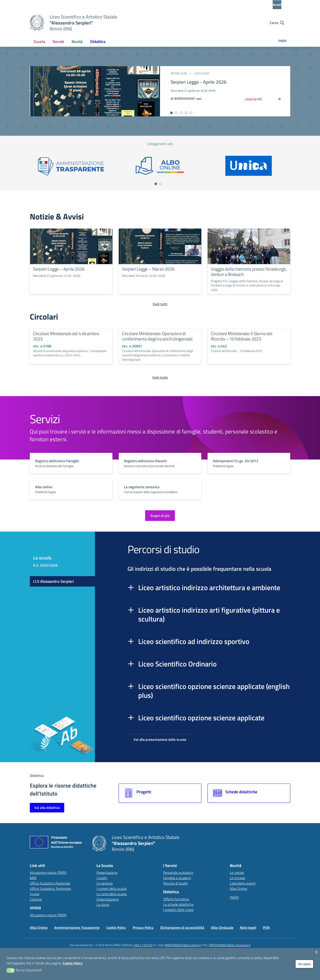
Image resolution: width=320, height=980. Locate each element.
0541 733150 (143, 945)
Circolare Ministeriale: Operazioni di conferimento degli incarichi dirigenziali (157, 336)
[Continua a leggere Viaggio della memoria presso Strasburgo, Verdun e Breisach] (249, 246)
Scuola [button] (39, 42)
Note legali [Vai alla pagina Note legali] (248, 927)
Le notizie (237, 873)
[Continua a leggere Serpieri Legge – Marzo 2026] (160, 246)
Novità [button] (77, 42)
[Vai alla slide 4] (186, 113)
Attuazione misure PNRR (48, 873)
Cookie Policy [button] (73, 963)
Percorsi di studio (175, 883)
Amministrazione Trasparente (77, 927)
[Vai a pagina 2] (161, 184)
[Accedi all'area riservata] (281, 5)
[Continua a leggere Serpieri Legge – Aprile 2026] (71, 246)
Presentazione (107, 873)
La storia (103, 905)
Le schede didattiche (178, 904)
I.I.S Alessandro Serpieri (53, 581)
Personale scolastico (178, 873)
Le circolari (238, 878)
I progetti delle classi (178, 910)
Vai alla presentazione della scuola (160, 739)
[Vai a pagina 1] (156, 184)
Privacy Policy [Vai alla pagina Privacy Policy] (143, 927)
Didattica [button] (98, 42)
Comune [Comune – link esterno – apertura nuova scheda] (36, 899)
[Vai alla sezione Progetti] (160, 793)
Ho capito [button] (304, 964)
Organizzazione (108, 899)
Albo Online (238, 889)
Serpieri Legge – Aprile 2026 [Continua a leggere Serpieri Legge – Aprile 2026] (59, 269)
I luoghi (102, 878)
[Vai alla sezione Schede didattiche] (249, 793)
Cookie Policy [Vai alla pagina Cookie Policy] (116, 927)
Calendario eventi (243, 883)
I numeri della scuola (112, 889)
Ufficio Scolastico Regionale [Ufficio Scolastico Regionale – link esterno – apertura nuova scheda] (50, 883)
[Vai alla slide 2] (176, 113)
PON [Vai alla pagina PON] (266, 927)
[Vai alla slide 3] (181, 113)
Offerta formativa (176, 899)
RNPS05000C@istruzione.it (183, 945)
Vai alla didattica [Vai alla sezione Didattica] (47, 808)
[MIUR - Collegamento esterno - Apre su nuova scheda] (54, 4)
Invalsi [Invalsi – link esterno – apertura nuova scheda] (35, 894)
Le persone (105, 883)
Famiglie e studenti (177, 878)
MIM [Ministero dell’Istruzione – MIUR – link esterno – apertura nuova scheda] (33, 878)
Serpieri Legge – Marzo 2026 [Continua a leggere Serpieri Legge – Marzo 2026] (148, 269)
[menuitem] (39, 42)
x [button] (316, 951)
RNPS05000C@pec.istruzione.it (230, 945)
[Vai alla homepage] (37, 23)
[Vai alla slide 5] (191, 113)
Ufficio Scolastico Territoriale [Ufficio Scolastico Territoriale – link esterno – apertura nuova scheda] (50, 889)
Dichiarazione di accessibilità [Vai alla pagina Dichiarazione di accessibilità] (182, 927)
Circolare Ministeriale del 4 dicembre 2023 (66, 336)
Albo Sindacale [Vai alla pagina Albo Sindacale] (222, 927)
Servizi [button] (58, 42)
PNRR (282, 41)
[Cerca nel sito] (277, 23)
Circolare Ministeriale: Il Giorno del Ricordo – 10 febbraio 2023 (242, 336)
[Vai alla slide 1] (171, 113)
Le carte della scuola (112, 894)
